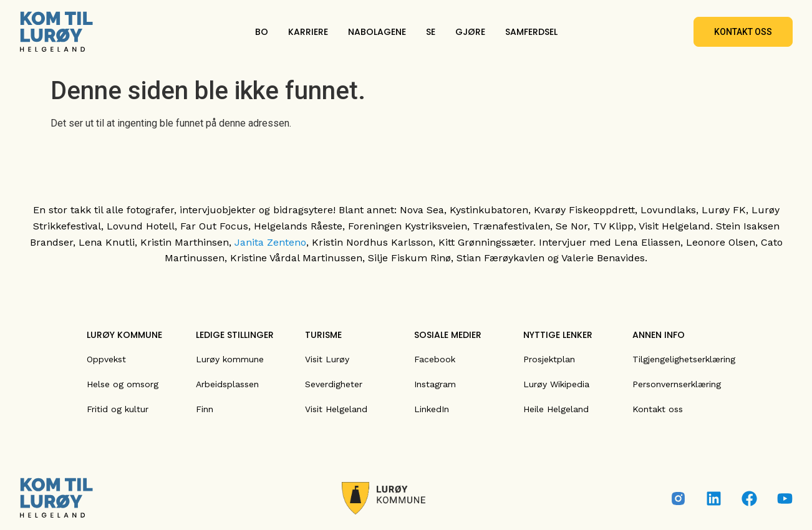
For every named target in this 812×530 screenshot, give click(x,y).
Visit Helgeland (336, 409)
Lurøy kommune (230, 359)
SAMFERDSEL (531, 32)
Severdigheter (334, 384)
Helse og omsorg (123, 384)
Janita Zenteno (270, 242)
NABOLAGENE (377, 32)
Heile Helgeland (556, 409)
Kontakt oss (658, 409)
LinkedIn (432, 409)
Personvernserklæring (677, 384)
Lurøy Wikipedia (556, 384)
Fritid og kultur (118, 409)
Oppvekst (106, 359)
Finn (205, 409)
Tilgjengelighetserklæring (684, 359)
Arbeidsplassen (227, 384)
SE (431, 32)
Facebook (435, 359)
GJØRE (470, 32)
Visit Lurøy (327, 359)
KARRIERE (308, 32)
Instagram (435, 384)
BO (262, 32)
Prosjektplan (549, 359)
